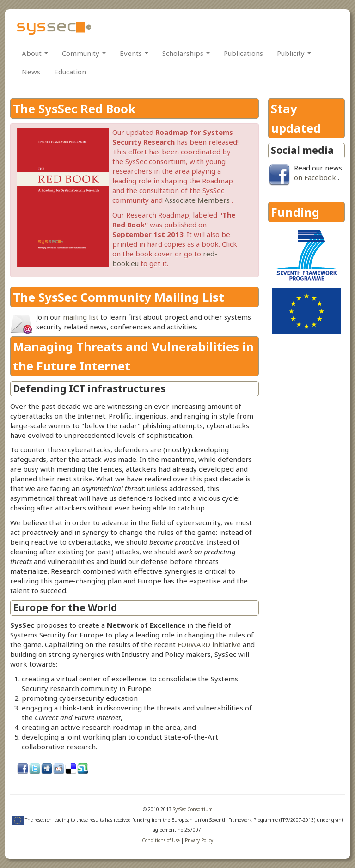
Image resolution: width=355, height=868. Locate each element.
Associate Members (197, 200)
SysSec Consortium (193, 809)
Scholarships (186, 53)
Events (134, 53)
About (35, 53)
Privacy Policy (199, 840)
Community (84, 53)
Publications (243, 53)
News (31, 72)
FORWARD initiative (209, 644)
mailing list (81, 317)
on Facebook (315, 177)
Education (70, 72)
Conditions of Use (161, 840)
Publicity (294, 53)
